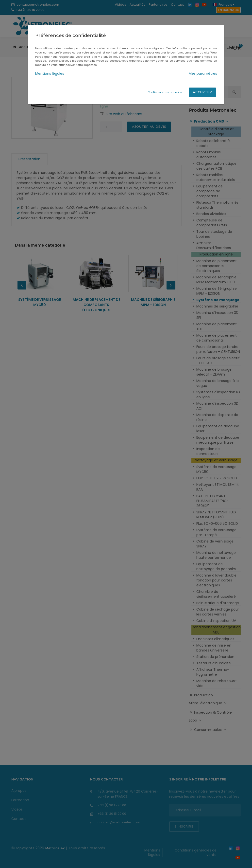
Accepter (202, 92)
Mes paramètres (203, 73)
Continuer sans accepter (165, 92)
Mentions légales (50, 73)
